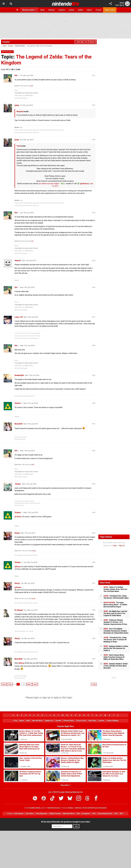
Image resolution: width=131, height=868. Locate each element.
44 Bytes (71, 808)
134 (94, 512)
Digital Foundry (55, 814)
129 (94, 375)
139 (94, 638)
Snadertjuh (19, 375)
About (21, 721)
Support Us (49, 721)
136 (94, 562)
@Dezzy (18, 567)
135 (94, 533)
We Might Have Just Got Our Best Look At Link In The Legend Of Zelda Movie (115, 613)
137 (94, 583)
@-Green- (18, 517)
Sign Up (122, 5)
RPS (121, 814)
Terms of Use (81, 721)
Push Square (19, 814)
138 (94, 610)
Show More (66, 785)
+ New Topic (80, 42)
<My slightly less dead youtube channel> (26, 93)
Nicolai (17, 127)
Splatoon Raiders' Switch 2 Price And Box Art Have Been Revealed (116, 666)
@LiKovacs (84, 184)
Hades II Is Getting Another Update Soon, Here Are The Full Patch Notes (115, 589)
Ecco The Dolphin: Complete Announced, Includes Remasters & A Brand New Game (116, 631)
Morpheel (20, 112)
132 (94, 451)
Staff (28, 721)
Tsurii (19, 146)
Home (4, 46)
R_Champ (19, 610)
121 (94, 75)
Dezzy (17, 533)
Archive (101, 721)
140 (94, 659)
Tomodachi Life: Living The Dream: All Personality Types (116, 597)
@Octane (18, 587)
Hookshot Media (35, 808)
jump (17, 105)
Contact (58, 721)
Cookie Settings (112, 721)
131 (94, 424)
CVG (116, 814)
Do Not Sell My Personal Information (95, 808)
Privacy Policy (69, 721)
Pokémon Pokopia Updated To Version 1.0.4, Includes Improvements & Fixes (115, 622)
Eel (16, 75)
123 (94, 140)
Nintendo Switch (20, 46)
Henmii (18, 260)
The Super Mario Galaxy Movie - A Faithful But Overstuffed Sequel (115, 605)
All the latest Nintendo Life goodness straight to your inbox (65, 822)
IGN (78, 814)
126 (94, 287)
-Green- (18, 484)
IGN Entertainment (54, 808)
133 (94, 484)
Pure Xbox (30, 814)
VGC (94, 814)
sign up (46, 698)
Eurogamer (86, 814)
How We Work (37, 721)
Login (117, 5)
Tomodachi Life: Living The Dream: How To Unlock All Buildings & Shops (115, 640)
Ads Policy (92, 721)
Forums (6, 42)
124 (94, 213)
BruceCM (18, 424)
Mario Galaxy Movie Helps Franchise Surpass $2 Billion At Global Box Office (114, 657)
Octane (18, 403)
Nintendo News (69, 814)
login (36, 698)
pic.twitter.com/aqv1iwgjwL (49, 184)
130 (94, 403)
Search (91, 42)
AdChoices (78, 808)
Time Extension (42, 814)
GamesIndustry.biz (105, 814)
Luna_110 (19, 317)
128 (94, 345)
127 (94, 317)
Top (15, 721)
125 (94, 260)
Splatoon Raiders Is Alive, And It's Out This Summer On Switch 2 (116, 648)
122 (94, 105)
